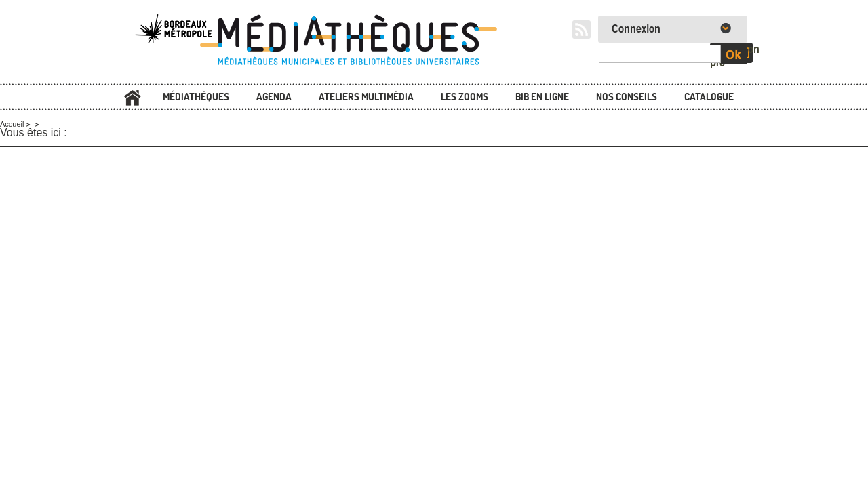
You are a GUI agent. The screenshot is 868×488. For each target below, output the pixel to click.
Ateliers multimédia (366, 97)
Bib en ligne (542, 97)
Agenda (274, 97)
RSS (581, 29)
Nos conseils (627, 97)
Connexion (636, 29)
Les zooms (465, 97)
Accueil (132, 98)
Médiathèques (196, 97)
